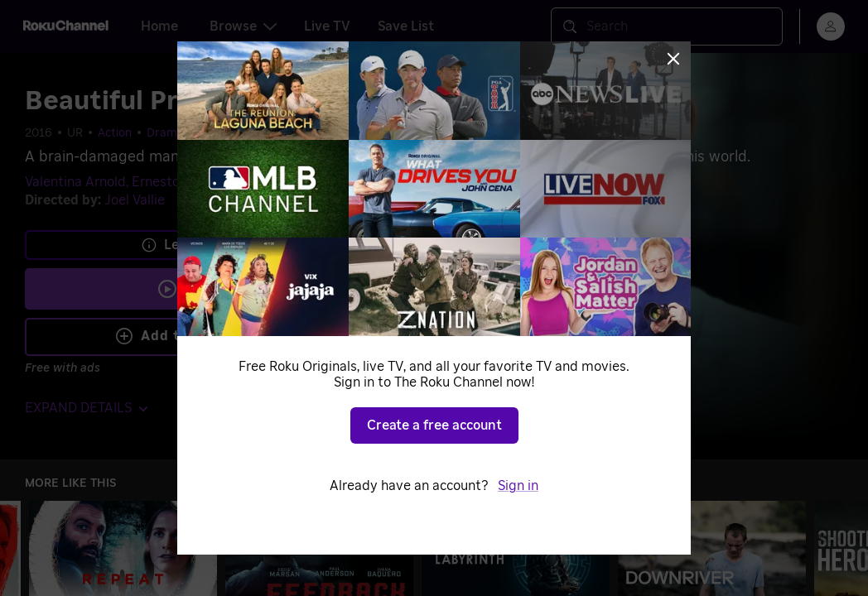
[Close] (673, 59)
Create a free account (434, 425)
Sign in (518, 486)
